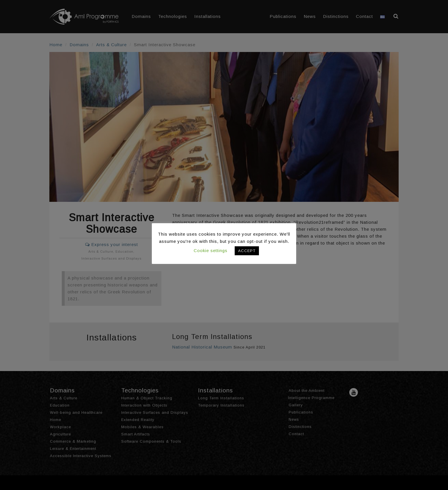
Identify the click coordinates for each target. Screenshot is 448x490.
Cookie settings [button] (211, 250)
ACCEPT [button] (247, 251)
